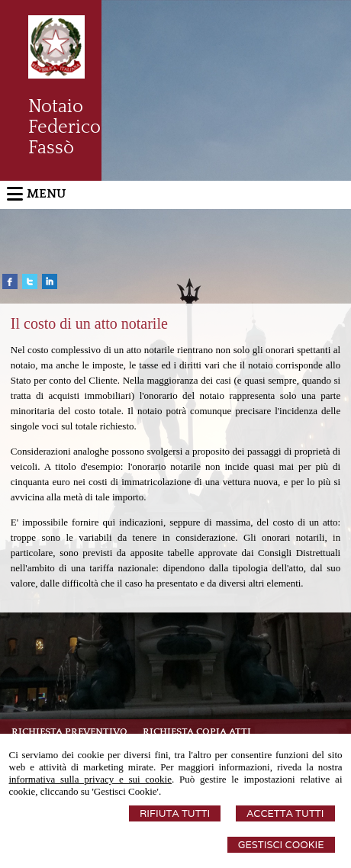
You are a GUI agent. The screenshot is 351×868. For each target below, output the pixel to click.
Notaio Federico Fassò (64, 127)
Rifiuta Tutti (175, 813)
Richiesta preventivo (69, 731)
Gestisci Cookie (281, 845)
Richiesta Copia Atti (197, 731)
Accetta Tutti (285, 813)
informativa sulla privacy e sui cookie (91, 779)
